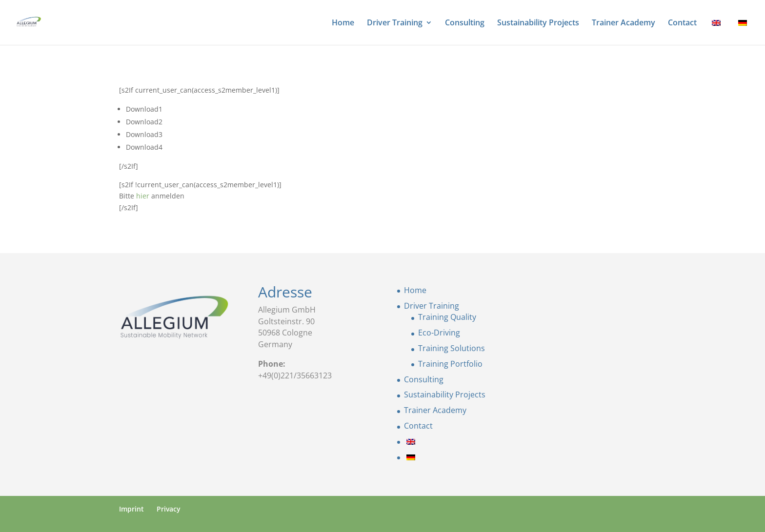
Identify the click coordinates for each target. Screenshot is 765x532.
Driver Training (395, 23)
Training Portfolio (450, 364)
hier (143, 196)
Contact (682, 23)
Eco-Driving (439, 333)
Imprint (131, 509)
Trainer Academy (624, 23)
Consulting (465, 23)
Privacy (169, 509)
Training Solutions (452, 348)
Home (343, 23)
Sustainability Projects (538, 23)
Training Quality (447, 317)
